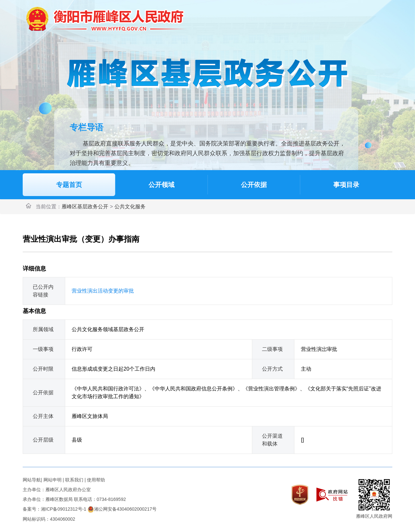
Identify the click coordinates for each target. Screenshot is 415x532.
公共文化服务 (130, 207)
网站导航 (32, 480)
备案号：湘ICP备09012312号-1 (54, 509)
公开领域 (161, 185)
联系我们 (74, 480)
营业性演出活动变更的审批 (103, 291)
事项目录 (346, 185)
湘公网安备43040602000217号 (122, 509)
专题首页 (69, 185)
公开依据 (254, 185)
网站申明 (53, 480)
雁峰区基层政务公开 (85, 207)
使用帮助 (96, 480)
